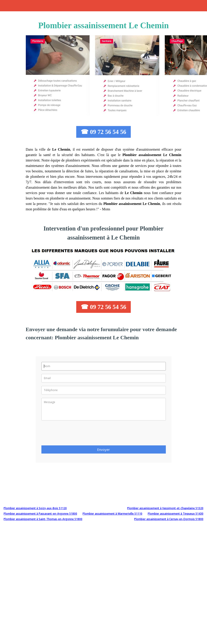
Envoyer (103, 449)
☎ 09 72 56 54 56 (103, 132)
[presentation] (76, 434)
